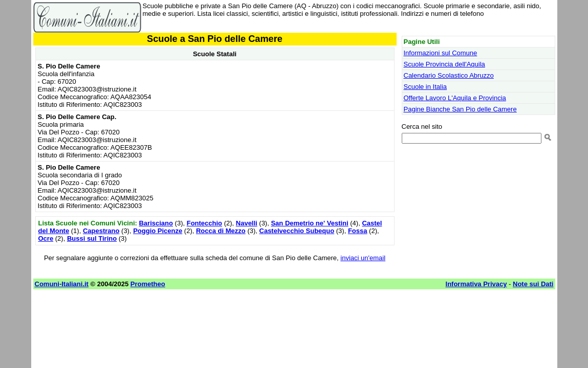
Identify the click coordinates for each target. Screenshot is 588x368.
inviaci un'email (363, 258)
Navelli (247, 223)
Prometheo (148, 284)
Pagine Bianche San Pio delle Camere (460, 109)
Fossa (358, 231)
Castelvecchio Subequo (297, 231)
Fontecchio (204, 223)
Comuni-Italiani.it (62, 284)
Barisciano (156, 223)
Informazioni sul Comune (441, 53)
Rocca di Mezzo (221, 231)
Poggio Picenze (158, 231)
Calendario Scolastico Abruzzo (449, 75)
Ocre (46, 238)
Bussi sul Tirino (92, 238)
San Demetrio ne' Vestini (309, 223)
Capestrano (101, 231)
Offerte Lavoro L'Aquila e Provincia (455, 98)
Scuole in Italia (426, 87)
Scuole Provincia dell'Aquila (444, 64)
